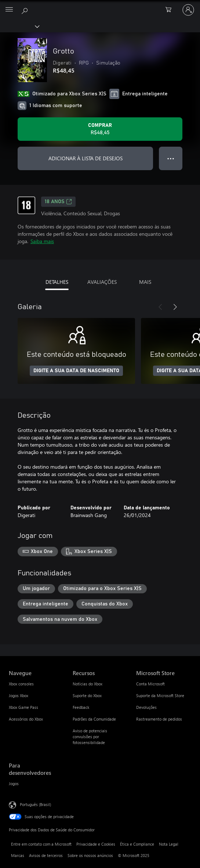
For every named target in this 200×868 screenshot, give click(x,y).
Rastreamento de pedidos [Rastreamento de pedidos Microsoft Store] (159, 719)
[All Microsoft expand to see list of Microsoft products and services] (9, 10)
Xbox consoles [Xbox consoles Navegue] (21, 684)
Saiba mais (42, 241)
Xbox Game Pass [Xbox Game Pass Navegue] (23, 707)
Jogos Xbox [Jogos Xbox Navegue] (19, 695)
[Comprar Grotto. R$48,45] (100, 129)
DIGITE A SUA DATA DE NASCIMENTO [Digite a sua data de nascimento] (76, 371)
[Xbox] (19, 26)
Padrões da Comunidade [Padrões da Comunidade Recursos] (94, 719)
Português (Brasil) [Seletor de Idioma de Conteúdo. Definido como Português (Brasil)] (35, 804)
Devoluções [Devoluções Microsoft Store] (146, 707)
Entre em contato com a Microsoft (41, 844)
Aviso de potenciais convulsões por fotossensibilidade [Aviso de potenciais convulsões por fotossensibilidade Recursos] (90, 737)
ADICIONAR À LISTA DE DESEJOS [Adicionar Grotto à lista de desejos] (86, 158)
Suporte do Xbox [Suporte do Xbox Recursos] (87, 695)
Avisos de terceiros (46, 855)
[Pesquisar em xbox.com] (26, 10)
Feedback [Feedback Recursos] (81, 707)
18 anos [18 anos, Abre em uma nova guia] (58, 202)
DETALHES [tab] (57, 282)
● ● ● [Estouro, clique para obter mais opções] (171, 158)
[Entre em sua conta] (188, 10)
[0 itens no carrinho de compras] (171, 10)
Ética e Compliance (137, 844)
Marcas (18, 855)
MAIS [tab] (145, 282)
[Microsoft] (100, 6)
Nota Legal (169, 844)
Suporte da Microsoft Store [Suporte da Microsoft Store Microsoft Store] (160, 695)
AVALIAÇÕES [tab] (102, 282)
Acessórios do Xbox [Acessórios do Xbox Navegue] (26, 719)
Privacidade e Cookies (96, 844)
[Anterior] (160, 307)
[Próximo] (175, 307)
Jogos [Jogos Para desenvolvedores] (14, 783)
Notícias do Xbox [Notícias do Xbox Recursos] (88, 684)
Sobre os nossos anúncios (90, 855)
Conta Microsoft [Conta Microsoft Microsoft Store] (150, 684)
